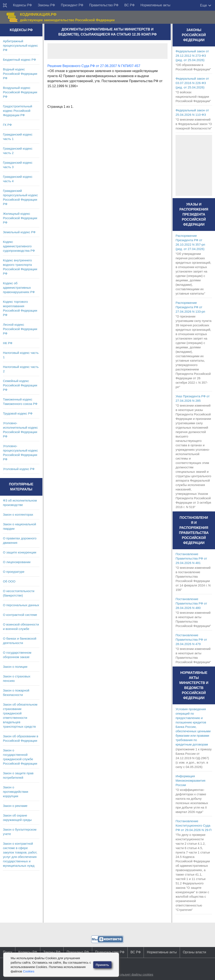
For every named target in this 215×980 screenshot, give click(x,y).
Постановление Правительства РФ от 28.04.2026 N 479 (191, 640)
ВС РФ (129, 5)
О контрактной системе (20, 615)
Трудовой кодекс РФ (18, 413)
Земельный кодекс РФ (19, 232)
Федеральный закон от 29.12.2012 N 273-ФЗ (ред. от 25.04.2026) (192, 56)
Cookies (29, 971)
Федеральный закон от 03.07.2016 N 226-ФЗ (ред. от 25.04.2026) (192, 83)
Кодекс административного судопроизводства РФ (19, 246)
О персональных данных (21, 605)
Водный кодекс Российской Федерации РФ (20, 74)
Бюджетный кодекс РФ (19, 60)
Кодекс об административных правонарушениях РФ (19, 288)
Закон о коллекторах (18, 514)
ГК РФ (7, 125)
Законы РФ (46, 5)
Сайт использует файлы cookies (130, 974)
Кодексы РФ (22, 5)
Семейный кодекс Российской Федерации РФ (20, 385)
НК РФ (8, 343)
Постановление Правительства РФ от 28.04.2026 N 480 (191, 603)
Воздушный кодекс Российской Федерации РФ (20, 92)
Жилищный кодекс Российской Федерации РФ (20, 218)
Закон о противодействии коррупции (16, 792)
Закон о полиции (15, 667)
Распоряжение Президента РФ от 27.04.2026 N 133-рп (190, 307)
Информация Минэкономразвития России (190, 780)
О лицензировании (17, 562)
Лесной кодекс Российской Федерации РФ (20, 329)
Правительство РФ (104, 5)
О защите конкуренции (20, 552)
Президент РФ (72, 5)
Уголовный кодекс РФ (19, 469)
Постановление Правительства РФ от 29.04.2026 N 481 (191, 558)
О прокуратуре (14, 572)
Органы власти (195, 952)
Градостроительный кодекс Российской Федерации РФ (18, 111)
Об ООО (9, 581)
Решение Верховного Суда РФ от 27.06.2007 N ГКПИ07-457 (94, 66)
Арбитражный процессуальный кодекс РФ (20, 45)
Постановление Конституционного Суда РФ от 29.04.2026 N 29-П (193, 825)
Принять (102, 965)
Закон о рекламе (15, 806)
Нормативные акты (155, 5)
